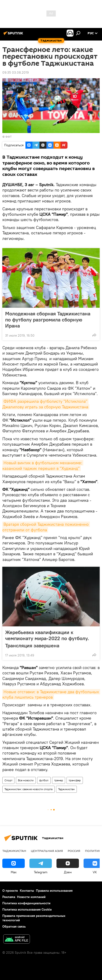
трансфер (75, 780)
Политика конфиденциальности (26, 903)
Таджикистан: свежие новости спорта (28, 789)
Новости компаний (31, 897)
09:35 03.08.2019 (16, 72)
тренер (59, 780)
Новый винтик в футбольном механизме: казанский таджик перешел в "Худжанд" (43, 465)
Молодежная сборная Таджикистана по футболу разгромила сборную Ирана (48, 320)
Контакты (27, 891)
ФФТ (9, 137)
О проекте (10, 891)
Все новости (26, 780)
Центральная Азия (47, 851)
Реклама (9, 897)
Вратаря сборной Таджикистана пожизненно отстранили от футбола (46, 527)
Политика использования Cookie (27, 909)
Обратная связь (14, 926)
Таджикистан (66, 789)
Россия (74, 851)
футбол (44, 780)
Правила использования (54, 891)
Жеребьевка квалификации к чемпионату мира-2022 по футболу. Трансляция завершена (47, 639)
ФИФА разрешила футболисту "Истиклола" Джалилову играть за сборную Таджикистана (45, 404)
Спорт (8, 780)
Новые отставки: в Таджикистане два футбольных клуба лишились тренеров (51, 694)
